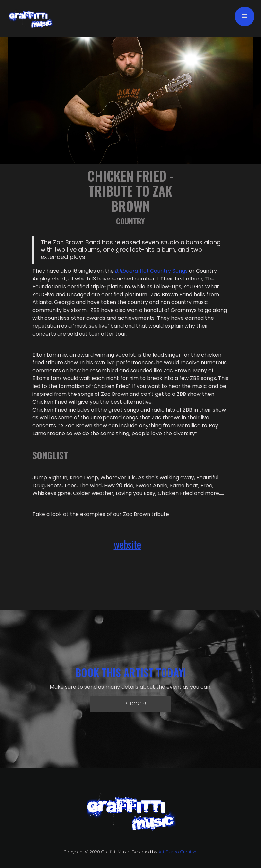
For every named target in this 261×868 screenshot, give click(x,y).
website (127, 544)
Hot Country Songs (164, 271)
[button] (245, 16)
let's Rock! (131, 704)
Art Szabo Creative (178, 852)
